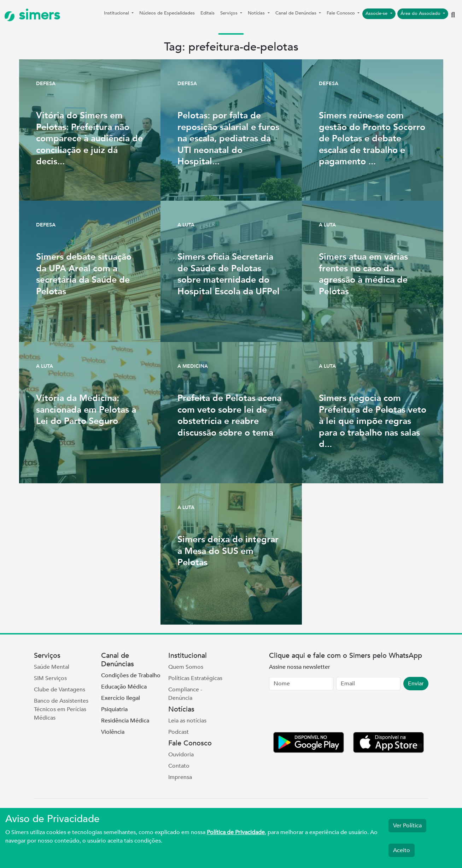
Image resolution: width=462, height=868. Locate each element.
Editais (207, 13)
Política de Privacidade (236, 832)
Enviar (416, 684)
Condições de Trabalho (131, 675)
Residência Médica (125, 721)
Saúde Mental (52, 667)
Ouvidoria (181, 755)
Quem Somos (186, 667)
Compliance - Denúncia (185, 694)
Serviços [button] (230, 13)
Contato (179, 766)
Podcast (179, 732)
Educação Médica (124, 687)
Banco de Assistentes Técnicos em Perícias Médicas (61, 709)
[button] (453, 15)
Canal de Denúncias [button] (297, 13)
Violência (113, 732)
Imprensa (180, 777)
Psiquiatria (114, 709)
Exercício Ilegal (121, 698)
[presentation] (323, 713)
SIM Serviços (50, 678)
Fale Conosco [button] (341, 13)
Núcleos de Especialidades (167, 13)
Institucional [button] (117, 13)
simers (32, 15)
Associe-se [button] (377, 13)
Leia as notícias (187, 721)
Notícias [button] (257, 13)
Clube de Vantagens (60, 690)
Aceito (402, 850)
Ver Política (407, 826)
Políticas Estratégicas (195, 678)
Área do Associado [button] (421, 13)
